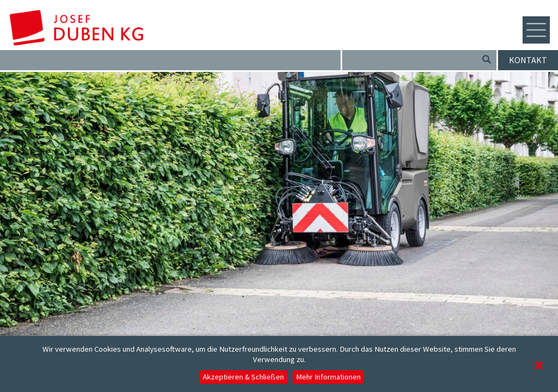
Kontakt (528, 60)
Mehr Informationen (328, 377)
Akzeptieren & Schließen (243, 377)
